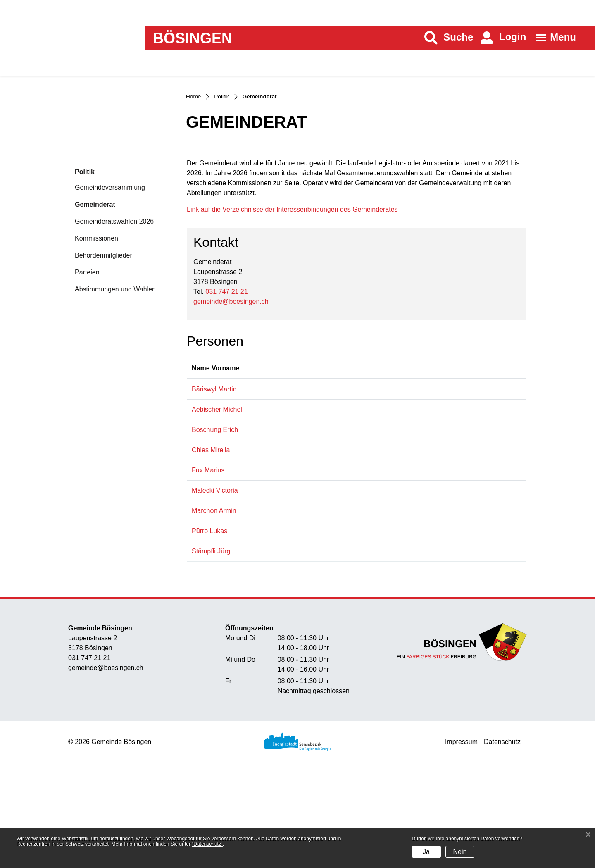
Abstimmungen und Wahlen (115, 372)
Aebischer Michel (217, 502)
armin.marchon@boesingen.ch (471, 604)
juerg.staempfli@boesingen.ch (470, 644)
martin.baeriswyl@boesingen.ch (472, 482)
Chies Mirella (211, 543)
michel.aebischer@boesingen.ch (473, 502)
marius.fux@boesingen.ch (464, 563)
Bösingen (193, 38)
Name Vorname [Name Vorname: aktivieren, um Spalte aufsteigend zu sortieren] (206, 456)
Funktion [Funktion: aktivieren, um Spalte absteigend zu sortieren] (269, 461)
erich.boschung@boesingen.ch (471, 523)
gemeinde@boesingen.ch (231, 385)
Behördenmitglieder (104, 338)
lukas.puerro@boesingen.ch (467, 624)
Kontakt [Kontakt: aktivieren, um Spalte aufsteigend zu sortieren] (438, 461)
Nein (460, 852)
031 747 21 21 (226, 375)
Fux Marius (208, 563)
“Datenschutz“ (207, 844)
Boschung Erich (215, 523)
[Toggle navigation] (553, 38)
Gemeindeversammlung (110, 271)
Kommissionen (96, 321)
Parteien (87, 355)
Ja (426, 852)
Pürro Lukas (209, 624)
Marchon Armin (214, 604)
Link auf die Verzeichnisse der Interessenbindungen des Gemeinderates (296, 292)
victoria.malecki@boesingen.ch (471, 583)
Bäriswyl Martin (214, 482)
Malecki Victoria (215, 583)
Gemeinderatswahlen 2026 (114, 304)
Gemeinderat (98, 290)
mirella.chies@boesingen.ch (467, 543)
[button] (449, 38)
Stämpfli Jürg (211, 644)
